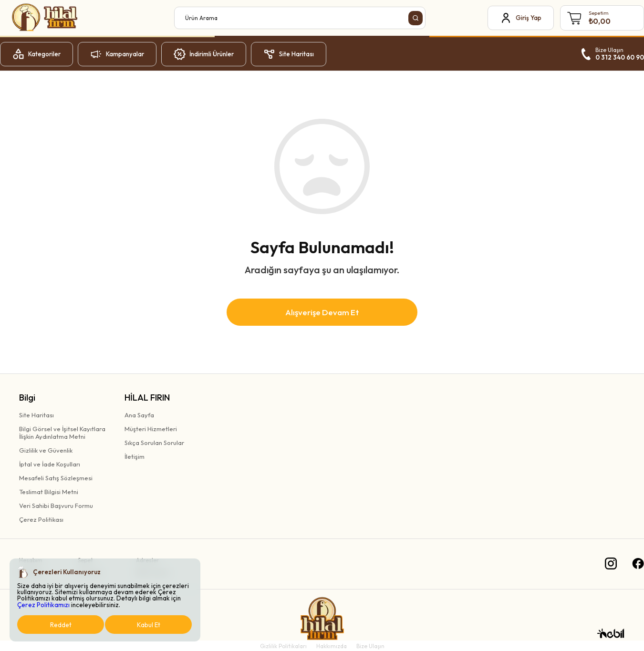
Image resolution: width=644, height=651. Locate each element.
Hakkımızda (332, 646)
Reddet (61, 625)
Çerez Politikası (41, 519)
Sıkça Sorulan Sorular (154, 443)
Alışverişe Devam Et (322, 312)
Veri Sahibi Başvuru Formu (56, 506)
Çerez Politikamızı (43, 605)
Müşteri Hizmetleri (151, 429)
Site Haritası (36, 415)
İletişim (135, 456)
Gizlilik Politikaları (283, 646)
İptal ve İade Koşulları (50, 464)
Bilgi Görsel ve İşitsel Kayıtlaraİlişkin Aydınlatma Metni (62, 433)
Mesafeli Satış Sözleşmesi (56, 478)
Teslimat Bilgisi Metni (49, 492)
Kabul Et (149, 625)
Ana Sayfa (139, 415)
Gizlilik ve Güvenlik (46, 450)
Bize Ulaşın (370, 646)
